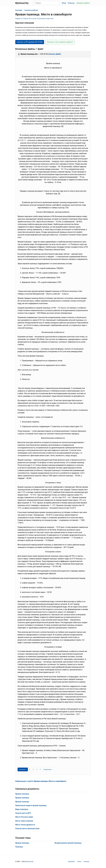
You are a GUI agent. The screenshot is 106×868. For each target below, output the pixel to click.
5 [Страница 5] (40, 769)
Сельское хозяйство (31, 10)
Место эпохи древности (25, 825)
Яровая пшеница (22, 794)
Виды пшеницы (22, 809)
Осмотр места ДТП (23, 813)
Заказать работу (83, 3)
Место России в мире (24, 817)
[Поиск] (46, 3)
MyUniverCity (29, 861)
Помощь (71, 3)
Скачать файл (55, 54)
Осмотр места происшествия (27, 829)
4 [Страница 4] (37, 769)
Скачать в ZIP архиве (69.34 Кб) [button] (30, 42)
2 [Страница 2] (30, 769)
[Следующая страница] (48, 769)
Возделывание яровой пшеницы (68, 843)
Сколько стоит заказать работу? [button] (60, 42)
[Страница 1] (23, 769)
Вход (64, 3)
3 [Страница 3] (33, 769)
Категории (19, 10)
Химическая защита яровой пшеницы (31, 805)
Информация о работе (41, 781)
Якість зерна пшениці (24, 821)
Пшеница (19, 847)
